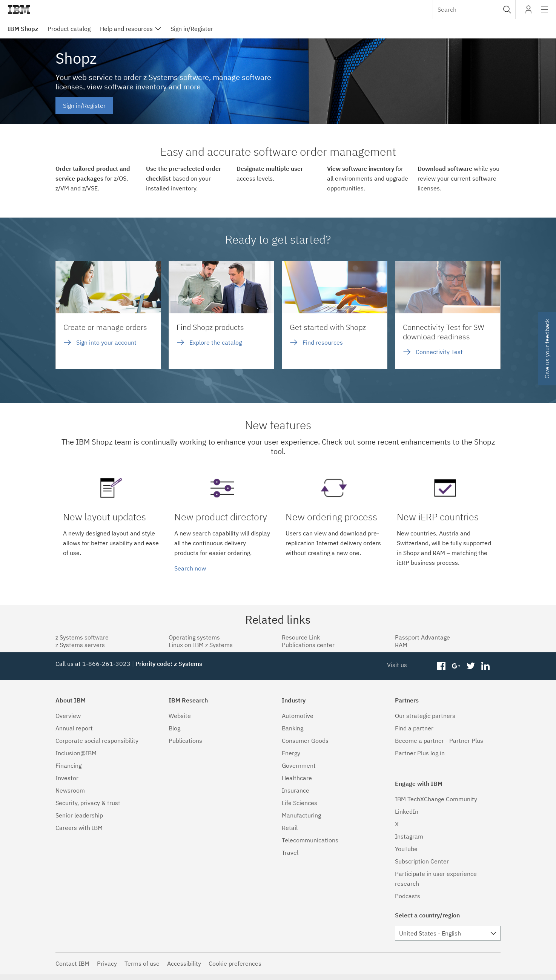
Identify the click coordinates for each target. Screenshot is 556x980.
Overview (68, 716)
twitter (471, 666)
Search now (190, 568)
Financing (68, 765)
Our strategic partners (425, 716)
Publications (185, 741)
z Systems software (82, 637)
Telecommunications (310, 840)
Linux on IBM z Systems (201, 645)
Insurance (296, 790)
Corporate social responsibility (97, 741)
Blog (174, 728)
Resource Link (301, 637)
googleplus (456, 666)
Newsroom (70, 790)
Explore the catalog (216, 342)
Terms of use (142, 963)
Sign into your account (106, 342)
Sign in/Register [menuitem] (192, 29)
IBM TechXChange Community (436, 799)
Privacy (107, 963)
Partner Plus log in (420, 753)
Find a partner (414, 728)
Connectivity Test (439, 352)
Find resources (323, 342)
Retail (290, 828)
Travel (290, 853)
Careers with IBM (79, 828)
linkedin (485, 666)
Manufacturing (301, 815)
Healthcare (297, 778)
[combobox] (474, 9)
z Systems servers (80, 645)
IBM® (19, 9)
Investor (67, 778)
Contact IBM (72, 963)
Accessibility (184, 963)
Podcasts (408, 896)
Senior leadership (79, 815)
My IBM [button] (528, 12)
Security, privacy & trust (88, 803)
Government (299, 765)
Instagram (409, 836)
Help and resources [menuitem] (126, 29)
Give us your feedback (547, 349)
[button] (507, 9)
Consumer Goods (305, 741)
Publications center (308, 645)
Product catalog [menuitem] (69, 29)
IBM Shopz (23, 29)
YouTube (406, 849)
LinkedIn (407, 811)
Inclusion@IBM (76, 753)
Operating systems (194, 637)
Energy (291, 753)
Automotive (298, 716)
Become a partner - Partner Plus (439, 741)
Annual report (74, 728)
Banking (293, 728)
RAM (401, 645)
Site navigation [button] (545, 13)
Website (180, 716)
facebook (442, 666)
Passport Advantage (422, 637)
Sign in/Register (84, 106)
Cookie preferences (235, 963)
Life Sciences (300, 803)
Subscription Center (422, 861)
